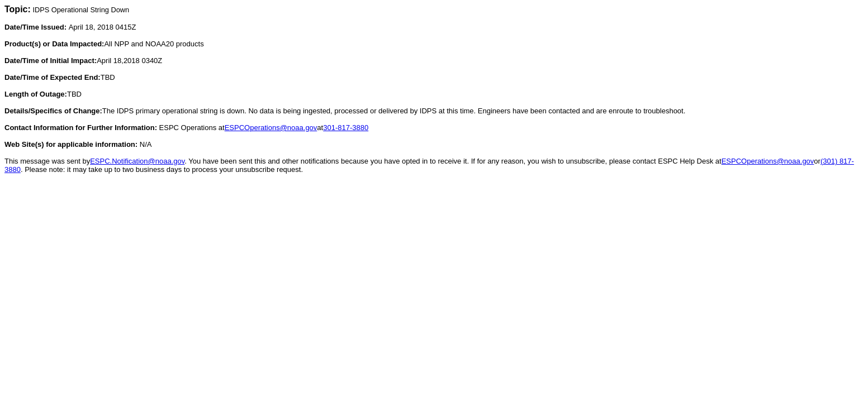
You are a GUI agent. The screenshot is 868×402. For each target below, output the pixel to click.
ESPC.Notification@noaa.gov (137, 161)
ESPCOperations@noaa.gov (271, 128)
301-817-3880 (346, 128)
